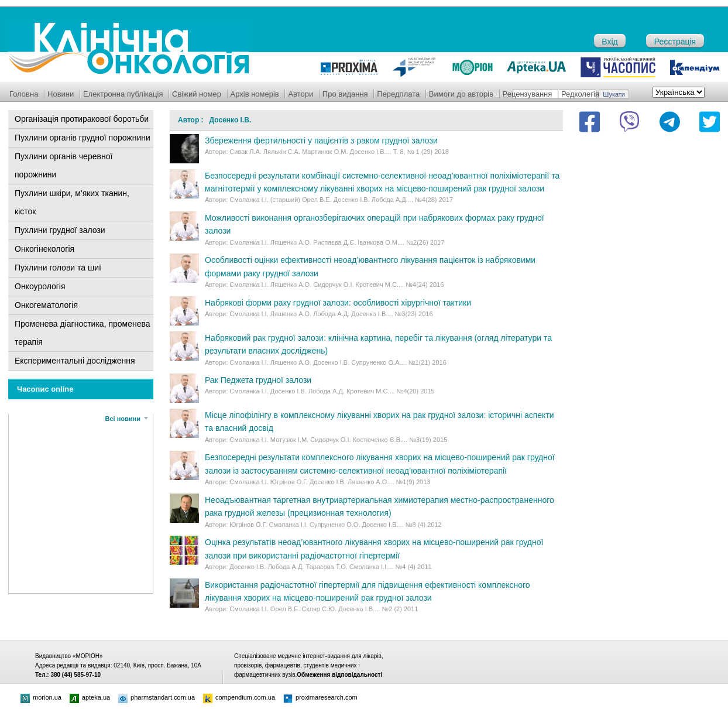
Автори (301, 94)
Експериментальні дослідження (75, 361)
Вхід (609, 42)
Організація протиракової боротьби (82, 119)
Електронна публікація (123, 94)
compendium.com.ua (239, 697)
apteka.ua (90, 697)
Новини (61, 94)
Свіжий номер (197, 94)
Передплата (398, 94)
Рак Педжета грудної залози (258, 380)
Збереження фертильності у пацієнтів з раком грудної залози (321, 141)
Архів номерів (255, 94)
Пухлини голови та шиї (58, 268)
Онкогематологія (46, 305)
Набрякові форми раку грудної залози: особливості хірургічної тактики (338, 303)
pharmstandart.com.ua (157, 697)
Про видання (345, 94)
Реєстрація (675, 42)
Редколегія (580, 94)
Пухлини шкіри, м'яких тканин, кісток (72, 202)
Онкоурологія (40, 286)
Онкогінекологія (44, 249)
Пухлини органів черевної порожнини (63, 165)
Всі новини (123, 419)
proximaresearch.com (320, 697)
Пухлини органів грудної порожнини (83, 138)
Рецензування (528, 94)
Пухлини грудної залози (60, 230)
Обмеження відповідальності (339, 675)
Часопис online (45, 389)
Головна (24, 94)
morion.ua (41, 697)
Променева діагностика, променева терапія (83, 333)
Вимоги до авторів (461, 94)
